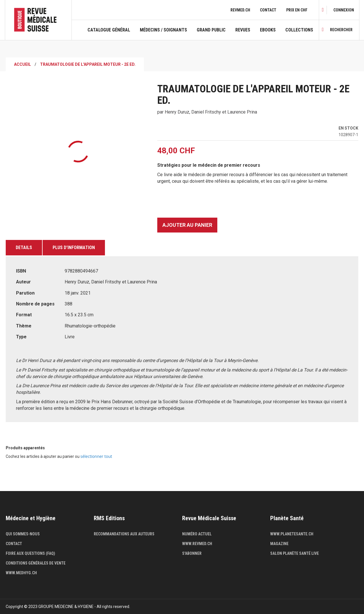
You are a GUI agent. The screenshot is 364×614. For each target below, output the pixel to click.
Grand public (211, 30)
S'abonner (192, 553)
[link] (344, 10)
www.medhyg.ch (21, 573)
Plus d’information (74, 248)
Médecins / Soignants (163, 30)
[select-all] (96, 456)
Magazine (279, 544)
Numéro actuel (197, 534)
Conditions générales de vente (36, 563)
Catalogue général (109, 30)
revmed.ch (240, 10)
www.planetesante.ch (292, 534)
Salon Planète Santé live (295, 553)
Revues (243, 30)
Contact (268, 10)
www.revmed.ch (197, 544)
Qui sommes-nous (23, 534)
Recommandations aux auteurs (124, 534)
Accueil (22, 64)
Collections (299, 30)
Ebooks (268, 30)
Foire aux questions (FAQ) (30, 553)
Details (24, 248)
